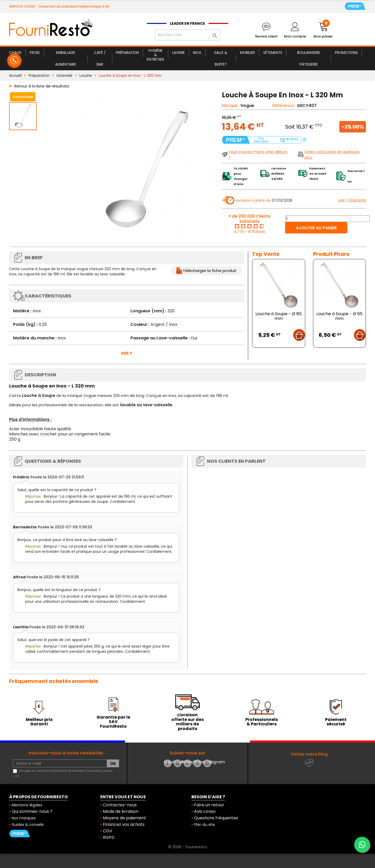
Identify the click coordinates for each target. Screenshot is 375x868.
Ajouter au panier (316, 228)
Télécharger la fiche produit (210, 271)
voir (17, 776)
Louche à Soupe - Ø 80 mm (279, 316)
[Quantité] (327, 219)
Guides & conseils (28, 825)
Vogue (247, 106)
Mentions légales (27, 805)
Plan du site (204, 825)
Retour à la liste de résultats (42, 86)
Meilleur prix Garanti (39, 722)
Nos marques (24, 818)
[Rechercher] (187, 35)
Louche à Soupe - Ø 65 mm (339, 316)
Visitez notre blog (309, 754)
